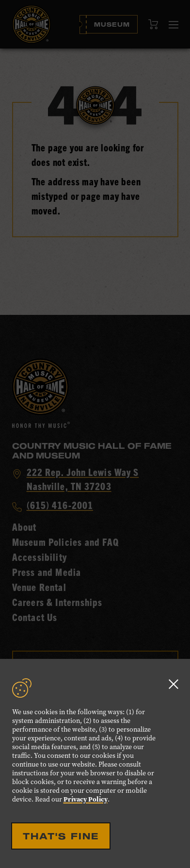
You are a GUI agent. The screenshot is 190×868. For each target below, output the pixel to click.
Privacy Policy (86, 799)
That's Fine (61, 836)
